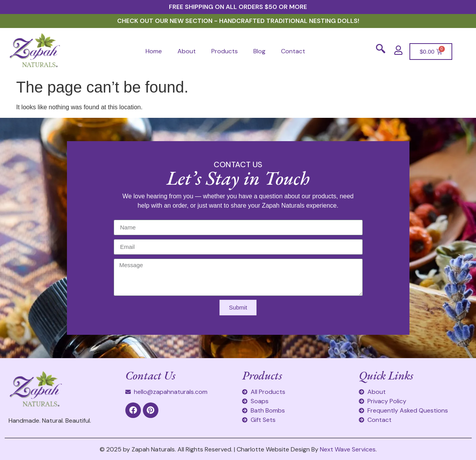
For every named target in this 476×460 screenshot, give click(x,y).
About (187, 51)
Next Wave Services (348, 449)
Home (154, 51)
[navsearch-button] (381, 51)
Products (225, 51)
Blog (259, 51)
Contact (293, 51)
